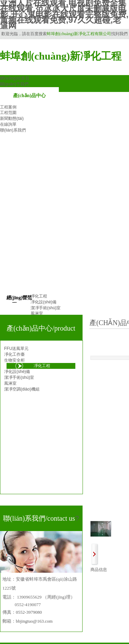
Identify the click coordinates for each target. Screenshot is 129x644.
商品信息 (99, 570)
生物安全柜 (14, 360)
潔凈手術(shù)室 (19, 377)
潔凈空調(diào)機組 (22, 389)
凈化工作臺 (14, 354)
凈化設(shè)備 (17, 372)
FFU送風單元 (16, 349)
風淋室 (10, 383)
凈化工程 (42, 366)
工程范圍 (8, 113)
